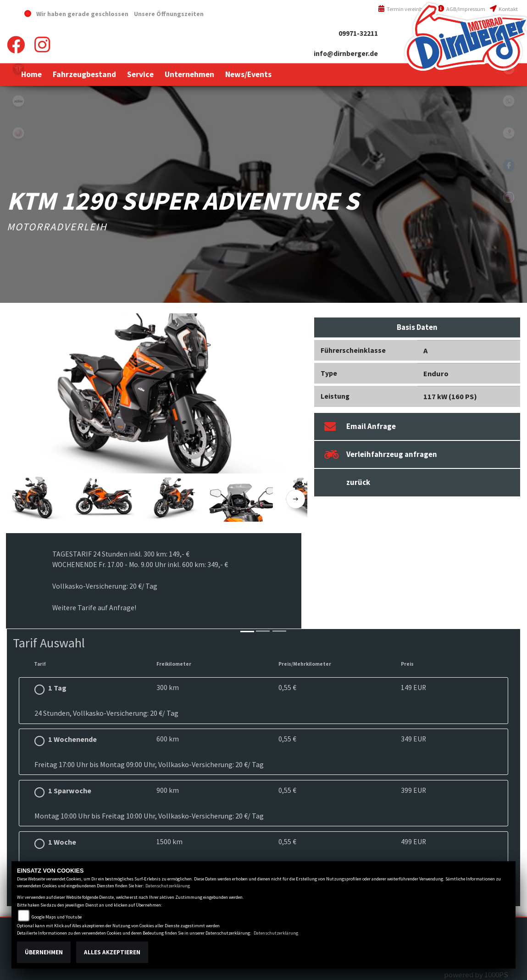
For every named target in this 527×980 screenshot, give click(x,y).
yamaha (18, 133)
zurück (358, 482)
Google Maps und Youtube (57, 917)
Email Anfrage (360, 426)
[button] (84, 74)
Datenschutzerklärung (168, 886)
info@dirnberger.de (346, 53)
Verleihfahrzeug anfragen (381, 454)
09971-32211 (358, 33)
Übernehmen (44, 952)
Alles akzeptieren (112, 952)
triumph (18, 69)
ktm (18, 101)
